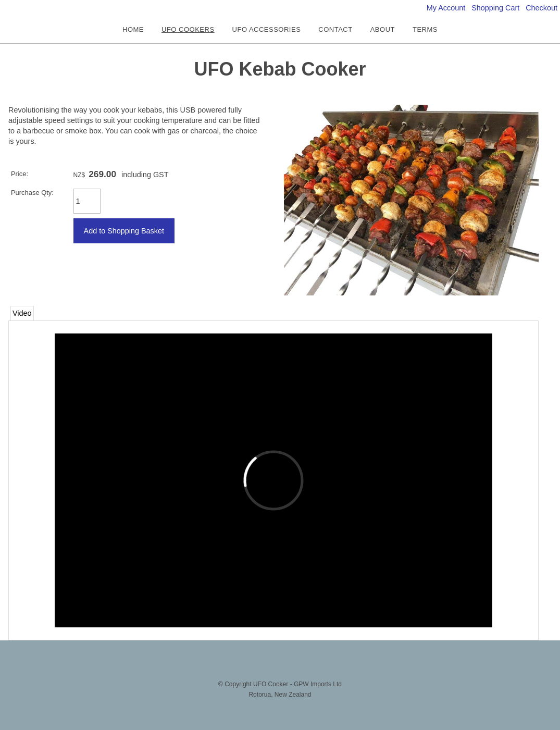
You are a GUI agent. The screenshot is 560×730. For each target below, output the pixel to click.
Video (22, 313)
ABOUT (383, 29)
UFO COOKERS (188, 29)
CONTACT (335, 29)
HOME (133, 29)
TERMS (425, 29)
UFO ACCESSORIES (267, 29)
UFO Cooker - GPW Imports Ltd (297, 684)
